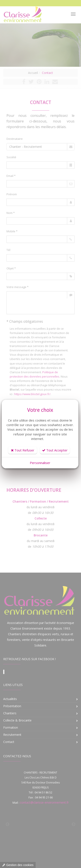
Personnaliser (40, 463)
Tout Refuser (23, 450)
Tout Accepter (55, 450)
